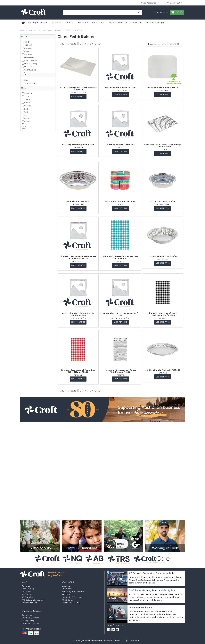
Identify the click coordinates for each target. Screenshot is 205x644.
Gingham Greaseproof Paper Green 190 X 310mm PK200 (78, 257)
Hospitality (83, 22)
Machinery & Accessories (73, 591)
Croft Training (28, 588)
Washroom (56, 22)
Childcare (70, 22)
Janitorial (66, 594)
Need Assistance (149, 3)
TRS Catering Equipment (33, 599)
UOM (24, 88)
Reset (38, 127)
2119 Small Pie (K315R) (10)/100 (163, 256)
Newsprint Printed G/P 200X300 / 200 (120, 314)
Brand (25, 37)
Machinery (137, 22)
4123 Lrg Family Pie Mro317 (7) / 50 (163, 369)
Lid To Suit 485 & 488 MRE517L (163, 87)
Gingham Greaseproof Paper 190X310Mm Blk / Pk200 (163, 314)
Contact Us (27, 614)
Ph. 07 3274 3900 (174, 3)
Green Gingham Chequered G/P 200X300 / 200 (78, 314)
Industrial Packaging (155, 22)
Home (23, 23)
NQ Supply (27, 594)
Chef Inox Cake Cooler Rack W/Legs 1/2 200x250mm (163, 145)
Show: (173, 44)
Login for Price (78, 96)
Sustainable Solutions (72, 602)
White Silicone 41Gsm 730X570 (120, 87)
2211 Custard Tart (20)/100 (163, 201)
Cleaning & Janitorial (38, 22)
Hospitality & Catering (72, 596)
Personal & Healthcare (118, 22)
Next (100, 44)
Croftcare (26, 591)
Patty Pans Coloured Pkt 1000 (120, 201)
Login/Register (161, 13)
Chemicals (67, 588)
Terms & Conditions (30, 623)
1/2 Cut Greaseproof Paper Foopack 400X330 (78, 88)
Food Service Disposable (52, 30)
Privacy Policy (28, 620)
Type (24, 75)
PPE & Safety (68, 599)
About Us (26, 585)
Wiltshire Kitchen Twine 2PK (120, 144)
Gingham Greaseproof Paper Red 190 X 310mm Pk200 (78, 370)
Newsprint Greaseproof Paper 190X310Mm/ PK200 (120, 370)
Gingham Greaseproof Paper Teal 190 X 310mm (120, 257)
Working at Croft (29, 602)
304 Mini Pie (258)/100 (78, 201)
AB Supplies (27, 596)
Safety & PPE (98, 22)
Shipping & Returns (30, 617)
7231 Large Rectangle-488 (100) (78, 144)
